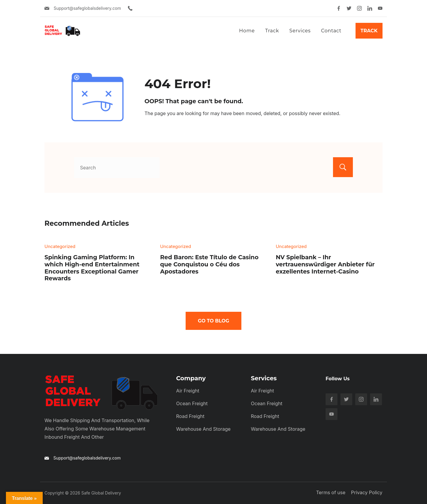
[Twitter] (349, 8)
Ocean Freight (192, 403)
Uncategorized (60, 246)
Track (272, 31)
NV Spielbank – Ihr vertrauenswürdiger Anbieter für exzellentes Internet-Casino (325, 264)
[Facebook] (339, 8)
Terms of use (331, 492)
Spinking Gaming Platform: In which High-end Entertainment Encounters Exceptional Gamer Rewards (92, 268)
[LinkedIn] (370, 8)
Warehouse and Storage (203, 429)
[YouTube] (380, 8)
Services (300, 31)
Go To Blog (213, 321)
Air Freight (188, 391)
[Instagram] (359, 8)
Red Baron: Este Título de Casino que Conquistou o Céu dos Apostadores (209, 264)
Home (247, 31)
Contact (331, 31)
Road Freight (190, 416)
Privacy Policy (367, 492)
